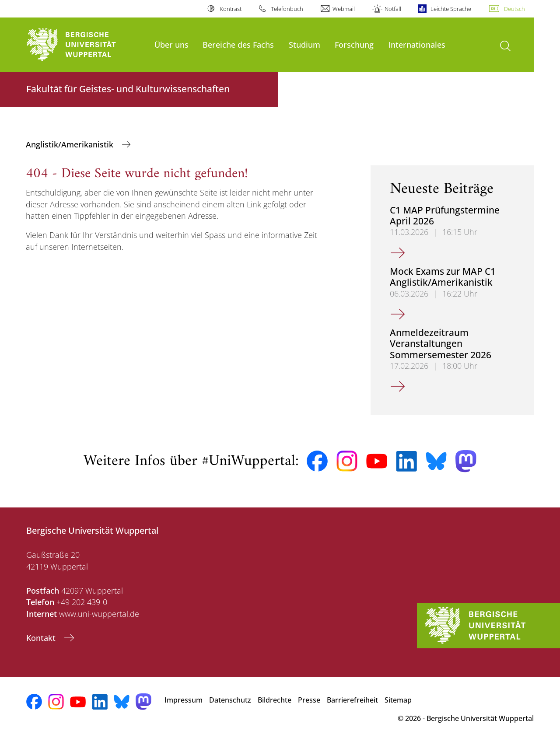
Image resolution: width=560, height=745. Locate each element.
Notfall (393, 9)
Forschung (354, 44)
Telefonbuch (287, 9)
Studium (304, 44)
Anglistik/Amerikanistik (71, 144)
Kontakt (42, 638)
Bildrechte (275, 700)
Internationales (417, 44)
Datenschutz (230, 700)
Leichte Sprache (451, 9)
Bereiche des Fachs (238, 44)
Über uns (171, 44)
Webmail (344, 9)
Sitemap (398, 700)
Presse (309, 700)
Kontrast (231, 9)
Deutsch (514, 9)
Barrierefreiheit (352, 700)
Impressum (184, 700)
